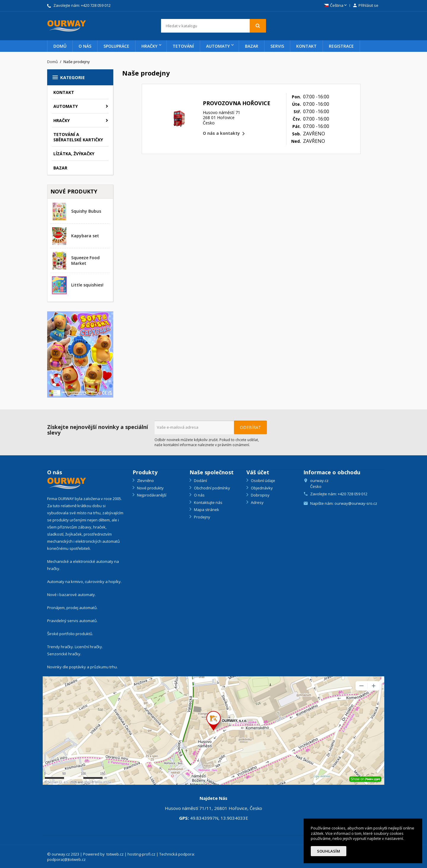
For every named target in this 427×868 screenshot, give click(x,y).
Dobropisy (260, 495)
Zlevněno (145, 481)
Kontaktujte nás (208, 502)
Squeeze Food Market (85, 261)
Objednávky (261, 488)
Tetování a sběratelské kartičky (78, 137)
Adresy (257, 502)
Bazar (252, 46)
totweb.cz (115, 854)
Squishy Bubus (86, 211)
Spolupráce (116, 46)
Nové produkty (150, 488)
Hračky (149, 46)
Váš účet (258, 472)
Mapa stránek (206, 510)
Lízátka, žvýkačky (74, 154)
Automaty (218, 46)
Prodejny (202, 517)
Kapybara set (85, 236)
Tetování (183, 46)
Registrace (341, 46)
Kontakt (306, 46)
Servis (277, 46)
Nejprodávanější (151, 495)
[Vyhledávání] (213, 26)
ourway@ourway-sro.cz (356, 503)
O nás (85, 46)
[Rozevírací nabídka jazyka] (336, 6)
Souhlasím (329, 851)
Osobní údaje (263, 481)
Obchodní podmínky (212, 488)
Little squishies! (87, 285)
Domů (60, 46)
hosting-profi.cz (141, 854)
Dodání (200, 481)
